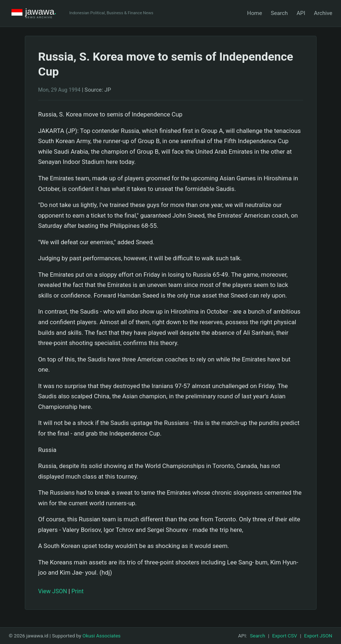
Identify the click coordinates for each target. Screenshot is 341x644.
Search (279, 13)
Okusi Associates (102, 636)
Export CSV (284, 636)
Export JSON (318, 636)
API (301, 13)
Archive (323, 13)
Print (77, 591)
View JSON (53, 591)
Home (255, 13)
